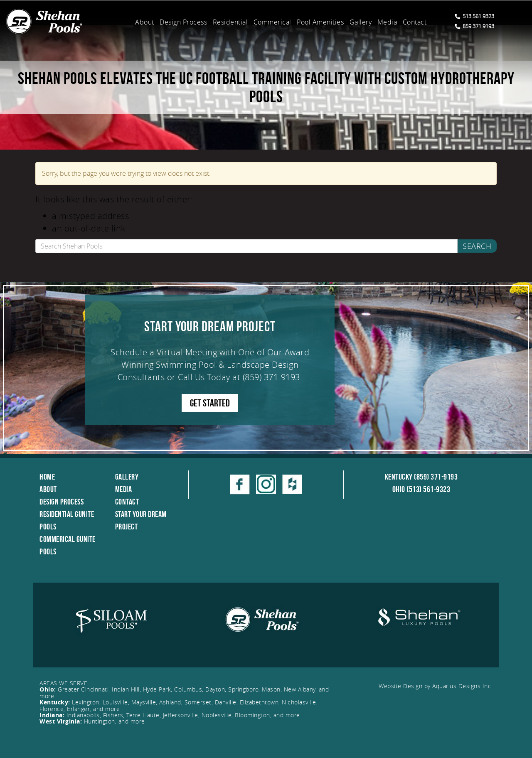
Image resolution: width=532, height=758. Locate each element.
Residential (230, 22)
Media (387, 22)
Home (47, 477)
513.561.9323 (474, 16)
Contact (415, 22)
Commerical (272, 22)
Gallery (361, 22)
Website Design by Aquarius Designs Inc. (436, 686)
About (145, 22)
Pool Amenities (320, 22)
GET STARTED (210, 403)
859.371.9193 (474, 26)
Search (477, 246)
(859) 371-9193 (271, 377)
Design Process (183, 22)
